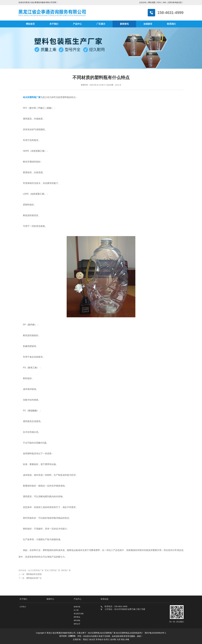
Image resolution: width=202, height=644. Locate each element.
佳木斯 (113, 639)
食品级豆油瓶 (79, 614)
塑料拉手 (77, 624)
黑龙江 (86, 639)
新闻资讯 (124, 24)
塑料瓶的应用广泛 (34, 578)
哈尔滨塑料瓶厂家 (108, 633)
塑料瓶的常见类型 (34, 574)
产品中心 (77, 24)
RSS (159, 2)
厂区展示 (101, 24)
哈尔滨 (92, 639)
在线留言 (148, 24)
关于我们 (54, 24)
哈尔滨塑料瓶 (94, 633)
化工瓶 (76, 610)
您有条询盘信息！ (176, 2)
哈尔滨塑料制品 (123, 633)
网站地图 (152, 2)
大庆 (118, 639)
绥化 (123, 639)
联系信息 (105, 599)
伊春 (127, 639)
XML (165, 2)
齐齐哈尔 (99, 639)
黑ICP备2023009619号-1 (155, 633)
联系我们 (171, 24)
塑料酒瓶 (77, 620)
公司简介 (23, 607)
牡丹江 (107, 639)
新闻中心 (50, 599)
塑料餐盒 (77, 617)
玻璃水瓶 (77, 607)
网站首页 (30, 24)
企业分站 (143, 2)
